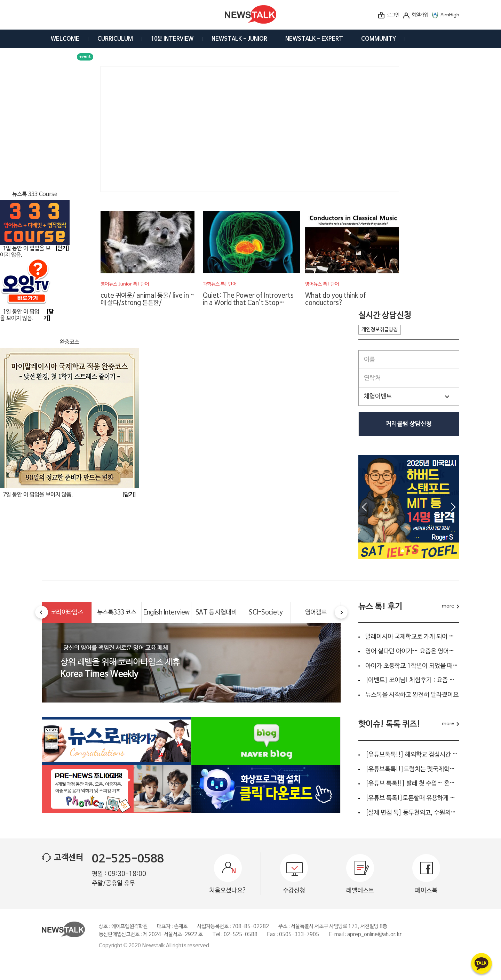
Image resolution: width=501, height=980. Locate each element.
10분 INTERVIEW (172, 39)
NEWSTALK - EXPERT (314, 39)
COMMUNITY (379, 39)
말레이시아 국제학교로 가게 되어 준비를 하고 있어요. (412, 637)
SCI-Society (266, 612)
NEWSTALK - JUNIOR (239, 39)
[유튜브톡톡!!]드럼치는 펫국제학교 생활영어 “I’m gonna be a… (412, 769)
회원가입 (420, 15)
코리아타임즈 (67, 612)
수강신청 (294, 891)
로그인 (393, 15)
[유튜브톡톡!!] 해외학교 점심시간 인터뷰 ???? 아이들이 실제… (412, 755)
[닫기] (129, 495)
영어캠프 (316, 612)
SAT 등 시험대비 (216, 612)
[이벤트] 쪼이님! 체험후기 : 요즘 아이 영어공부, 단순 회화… (412, 680)
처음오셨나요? (228, 891)
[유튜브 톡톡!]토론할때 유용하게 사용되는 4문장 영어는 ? (412, 798)
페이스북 (426, 891)
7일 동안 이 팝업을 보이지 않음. (38, 495)
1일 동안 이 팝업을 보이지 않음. (20, 315)
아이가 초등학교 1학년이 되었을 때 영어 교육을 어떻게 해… (412, 666)
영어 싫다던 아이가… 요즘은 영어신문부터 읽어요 (412, 651)
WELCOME (65, 39)
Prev (364, 507)
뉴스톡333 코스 (117, 612)
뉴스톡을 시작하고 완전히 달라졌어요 (412, 695)
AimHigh (450, 15)
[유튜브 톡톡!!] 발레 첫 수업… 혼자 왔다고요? (412, 784)
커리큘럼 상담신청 (409, 424)
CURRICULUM (115, 39)
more (448, 606)
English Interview (166, 612)
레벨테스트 (360, 891)
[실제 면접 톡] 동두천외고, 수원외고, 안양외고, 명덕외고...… (412, 813)
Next (453, 507)
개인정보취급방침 (380, 330)
